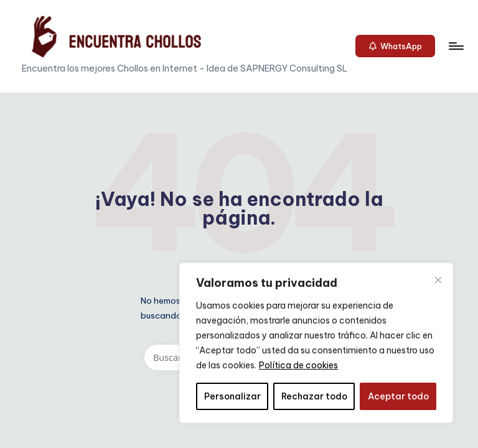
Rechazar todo (314, 396)
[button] (395, 46)
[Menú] (455, 46)
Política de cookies (298, 365)
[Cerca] (438, 280)
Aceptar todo (398, 396)
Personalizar (232, 396)
